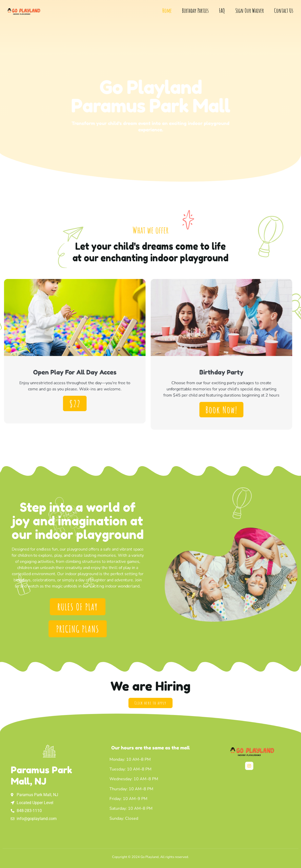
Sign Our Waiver (250, 11)
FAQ (222, 11)
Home (167, 11)
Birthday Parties (195, 11)
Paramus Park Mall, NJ (41, 775)
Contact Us (284, 11)
